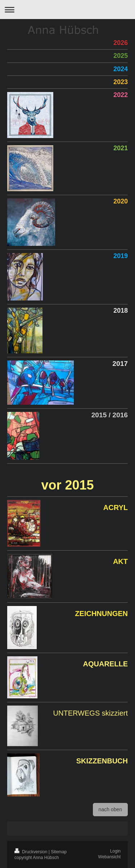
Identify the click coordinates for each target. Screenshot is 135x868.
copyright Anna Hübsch (37, 858)
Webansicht (109, 857)
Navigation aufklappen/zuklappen (67, 10)
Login (115, 851)
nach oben (110, 809)
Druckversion (31, 852)
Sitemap (59, 852)
